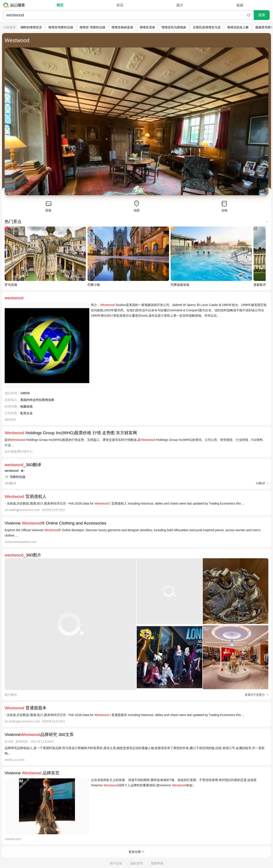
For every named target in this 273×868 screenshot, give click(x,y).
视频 (240, 5)
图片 (180, 5)
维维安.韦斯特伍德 (92, 27)
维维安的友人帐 (238, 27)
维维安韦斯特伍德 (61, 27)
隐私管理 (136, 863)
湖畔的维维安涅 (31, 27)
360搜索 (15, 5)
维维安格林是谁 (122, 27)
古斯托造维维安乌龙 (207, 27)
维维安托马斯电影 (174, 27)
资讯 (120, 5)
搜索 (262, 15)
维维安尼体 (147, 27)
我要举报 (157, 863)
